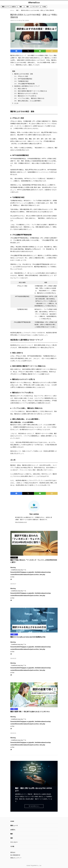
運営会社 (13, 852)
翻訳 (21, 7)
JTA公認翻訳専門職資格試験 (26, 84)
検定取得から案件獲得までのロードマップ (27, 86)
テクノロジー (36, 7)
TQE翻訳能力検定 (23, 81)
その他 (44, 7)
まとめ (16, 103)
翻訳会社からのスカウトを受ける (28, 93)
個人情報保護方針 (15, 855)
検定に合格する (22, 89)
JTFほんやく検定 (23, 76)
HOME (12, 821)
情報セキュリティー (16, 858)
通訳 (28, 7)
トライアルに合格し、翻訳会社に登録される (31, 98)
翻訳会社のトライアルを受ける (27, 96)
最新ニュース (5, 7)
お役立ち (14, 7)
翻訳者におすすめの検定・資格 (24, 74)
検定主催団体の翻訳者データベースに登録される (32, 91)
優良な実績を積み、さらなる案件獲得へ (30, 101)
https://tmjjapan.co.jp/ (21, 522)
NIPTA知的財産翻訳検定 (25, 79)
